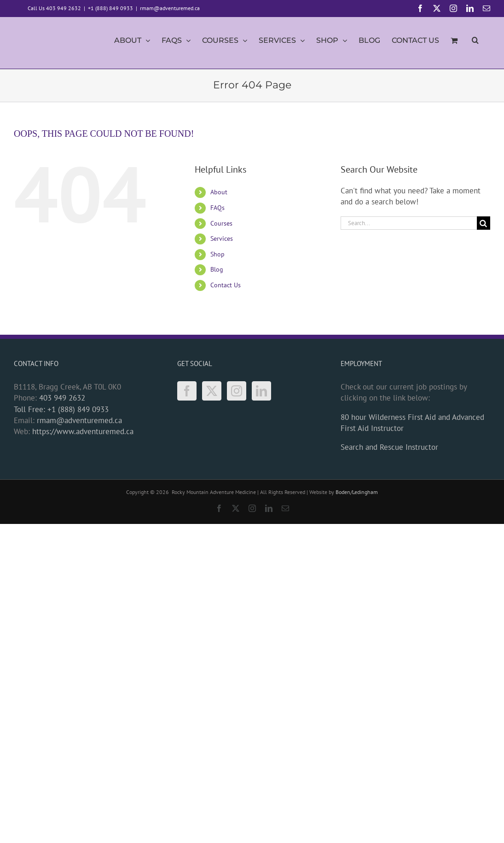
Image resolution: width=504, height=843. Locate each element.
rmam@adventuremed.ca (170, 8)
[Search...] (409, 223)
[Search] (484, 223)
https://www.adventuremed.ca (83, 431)
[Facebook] (187, 391)
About (219, 192)
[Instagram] (237, 391)
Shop (217, 254)
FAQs (217, 208)
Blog (217, 269)
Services (222, 238)
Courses (221, 223)
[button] (475, 43)
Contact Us (226, 285)
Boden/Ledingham (357, 492)
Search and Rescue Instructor (389, 447)
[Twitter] (212, 391)
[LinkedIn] (261, 391)
